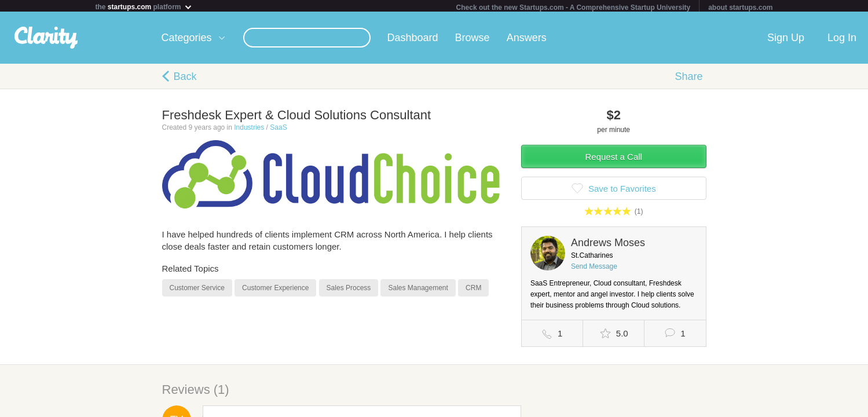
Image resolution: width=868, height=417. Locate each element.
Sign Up (786, 40)
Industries (249, 130)
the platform (144, 7)
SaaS (278, 130)
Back (185, 79)
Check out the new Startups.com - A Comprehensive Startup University (574, 8)
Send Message (594, 269)
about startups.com (740, 8)
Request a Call (614, 159)
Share (688, 79)
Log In (842, 40)
